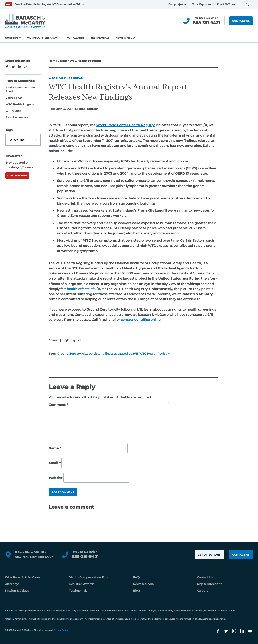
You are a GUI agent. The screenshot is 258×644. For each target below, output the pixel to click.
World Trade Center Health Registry (125, 125)
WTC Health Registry (154, 354)
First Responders (17, 117)
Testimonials (100, 38)
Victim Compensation (42, 38)
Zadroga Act (14, 98)
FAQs (137, 577)
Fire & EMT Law (226, 4)
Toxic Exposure (201, 4)
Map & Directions (209, 584)
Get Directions (209, 555)
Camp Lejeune (177, 4)
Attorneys (12, 584)
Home (53, 61)
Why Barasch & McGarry (22, 577)
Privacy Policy (61, 630)
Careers (202, 591)
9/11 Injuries (13, 111)
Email (55, 463)
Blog (63, 61)
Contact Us (241, 21)
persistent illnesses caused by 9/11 (113, 354)
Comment (58, 405)
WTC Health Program (66, 78)
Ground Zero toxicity (72, 354)
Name (55, 448)
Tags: (9, 130)
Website (56, 478)
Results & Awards (82, 584)
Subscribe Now (17, 176)
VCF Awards (76, 38)
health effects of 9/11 (83, 289)
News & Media (125, 38)
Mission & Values (17, 591)
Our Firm (11, 38)
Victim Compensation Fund (20, 89)
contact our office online (141, 320)
